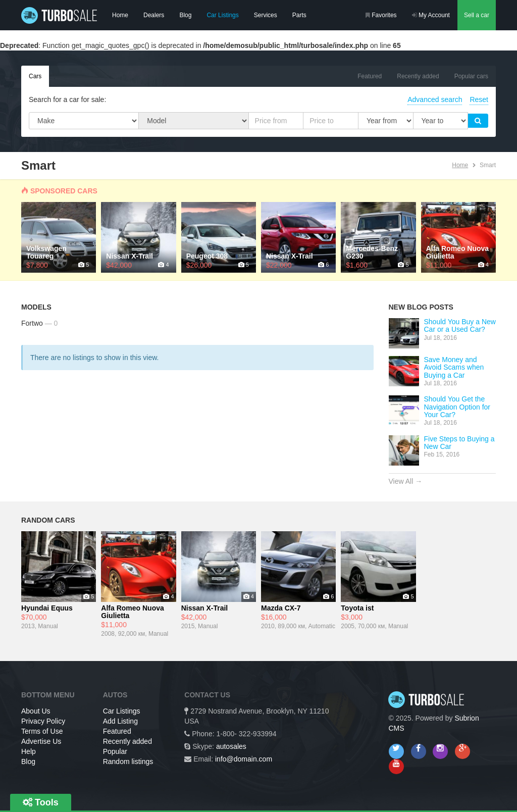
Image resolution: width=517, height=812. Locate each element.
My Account (431, 15)
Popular (115, 751)
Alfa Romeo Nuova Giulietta (457, 252)
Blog (185, 15)
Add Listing (120, 721)
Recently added (418, 76)
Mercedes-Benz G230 (372, 252)
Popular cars (471, 76)
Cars (35, 76)
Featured (370, 76)
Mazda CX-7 (281, 608)
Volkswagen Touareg (46, 252)
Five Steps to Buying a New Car (459, 443)
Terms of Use (42, 731)
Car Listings (222, 15)
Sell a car (477, 15)
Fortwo (32, 323)
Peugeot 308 (207, 256)
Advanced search (435, 99)
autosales (231, 746)
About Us (36, 711)
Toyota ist (357, 608)
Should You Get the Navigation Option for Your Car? (457, 407)
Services (266, 15)
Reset (479, 99)
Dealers (154, 15)
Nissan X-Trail (130, 256)
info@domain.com (244, 759)
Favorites (381, 15)
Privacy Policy (43, 721)
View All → (406, 481)
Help (29, 751)
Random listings (128, 762)
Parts (299, 15)
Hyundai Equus (47, 608)
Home (120, 15)
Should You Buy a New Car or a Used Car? (460, 325)
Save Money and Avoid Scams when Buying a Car (454, 367)
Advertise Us (41, 741)
